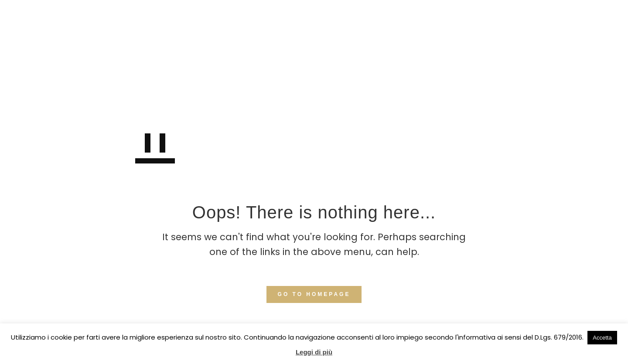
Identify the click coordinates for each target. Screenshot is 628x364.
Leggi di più (314, 352)
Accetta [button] (602, 338)
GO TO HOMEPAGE (314, 294)
